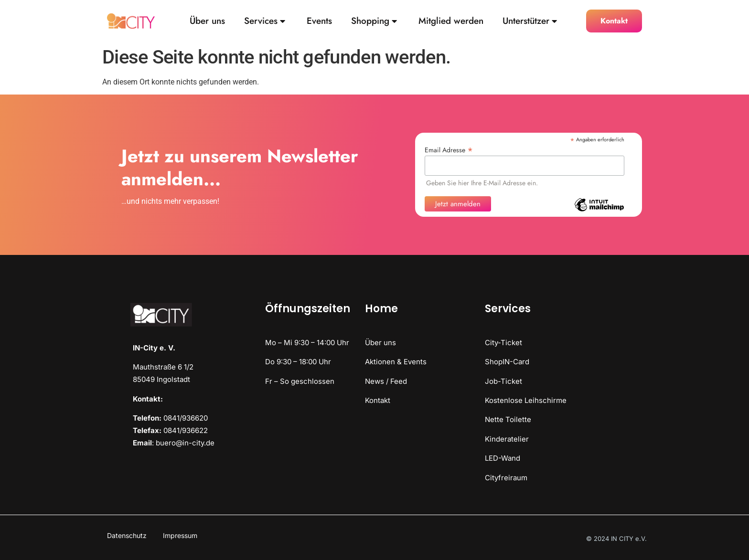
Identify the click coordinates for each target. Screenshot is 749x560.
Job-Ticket (503, 381)
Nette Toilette (508, 419)
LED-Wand (503, 458)
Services (265, 21)
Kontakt (378, 400)
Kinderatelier (507, 439)
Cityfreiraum (506, 478)
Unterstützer (530, 21)
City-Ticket (503, 343)
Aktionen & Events (396, 362)
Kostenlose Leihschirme (526, 400)
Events (319, 21)
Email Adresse (449, 149)
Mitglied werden (451, 21)
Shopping (374, 21)
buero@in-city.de (185, 443)
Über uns (207, 21)
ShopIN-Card (507, 362)
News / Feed (386, 381)
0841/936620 (186, 418)
